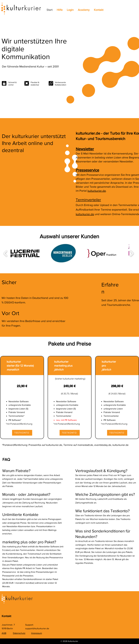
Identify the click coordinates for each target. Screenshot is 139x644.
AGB (4, 633)
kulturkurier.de (97, 191)
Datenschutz (19, 633)
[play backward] (5, 253)
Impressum (37, 633)
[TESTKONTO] (22, 433)
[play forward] (132, 253)
